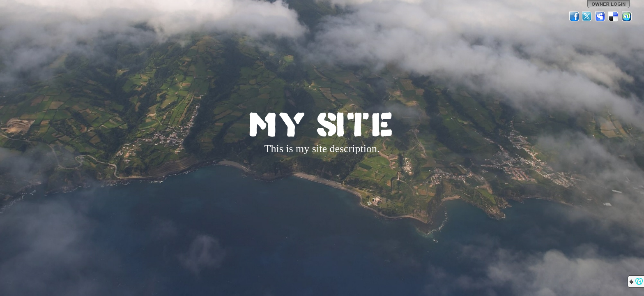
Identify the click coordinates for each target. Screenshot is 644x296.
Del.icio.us (614, 16)
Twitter (587, 16)
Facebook (574, 16)
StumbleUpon (627, 16)
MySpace (600, 16)
